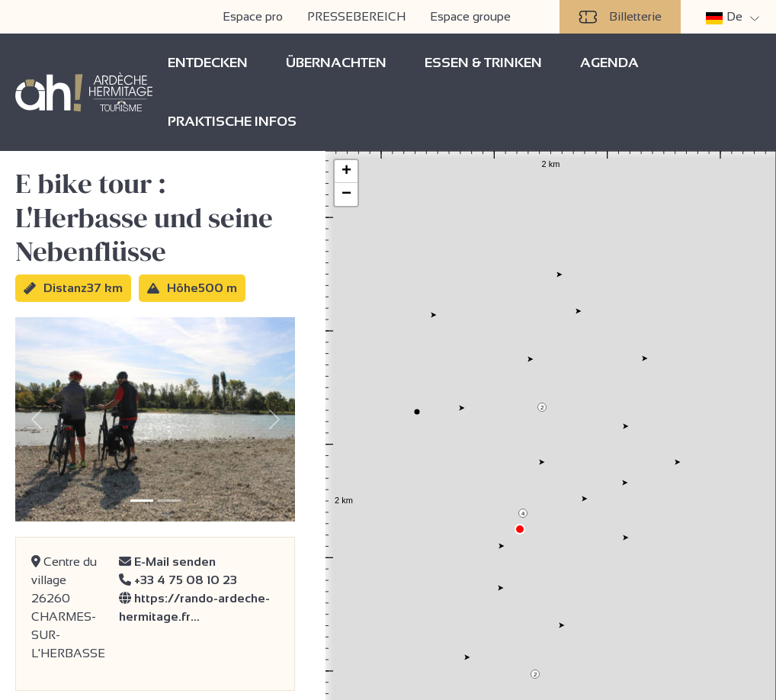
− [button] (346, 194)
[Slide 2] (169, 501)
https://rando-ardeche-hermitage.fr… (194, 607)
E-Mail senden (167, 562)
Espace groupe (470, 16)
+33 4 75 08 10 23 (178, 580)
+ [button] (346, 172)
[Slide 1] (142, 501)
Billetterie (620, 17)
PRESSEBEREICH (356, 16)
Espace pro (253, 16)
